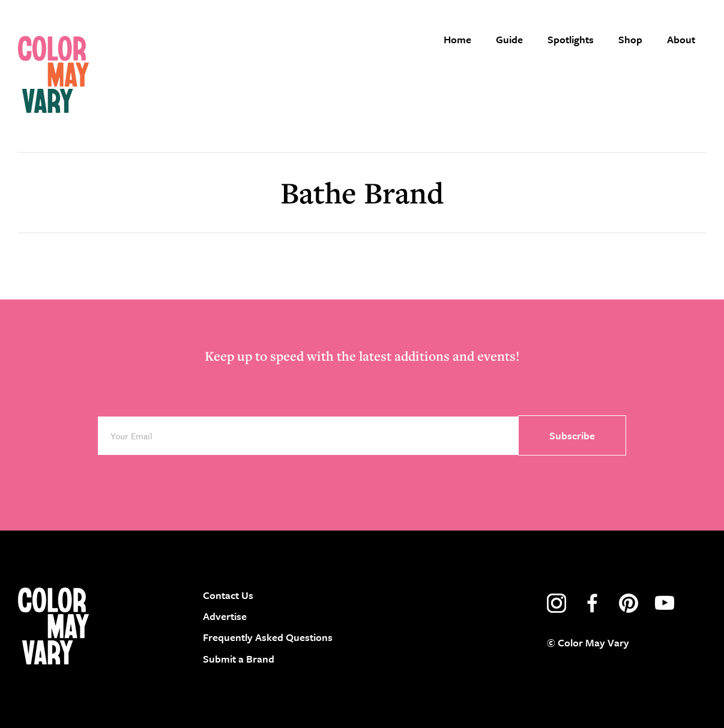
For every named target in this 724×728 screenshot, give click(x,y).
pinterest (629, 603)
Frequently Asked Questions (268, 637)
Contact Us (228, 595)
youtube (665, 603)
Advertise (225, 616)
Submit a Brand (239, 659)
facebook (593, 603)
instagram (557, 603)
